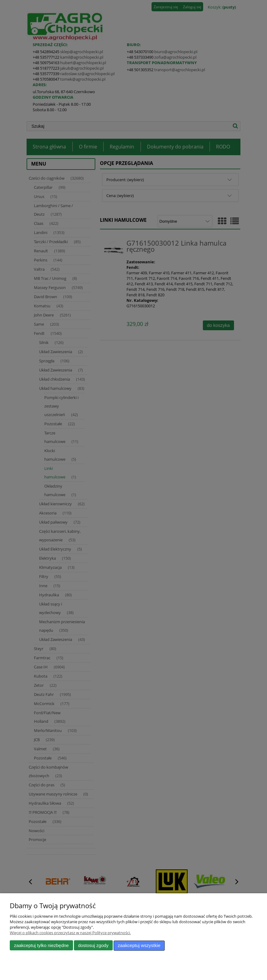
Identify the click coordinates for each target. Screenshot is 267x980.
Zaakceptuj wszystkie (139, 946)
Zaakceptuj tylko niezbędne (41, 946)
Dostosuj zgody (93, 946)
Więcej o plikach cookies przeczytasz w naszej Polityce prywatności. (70, 933)
